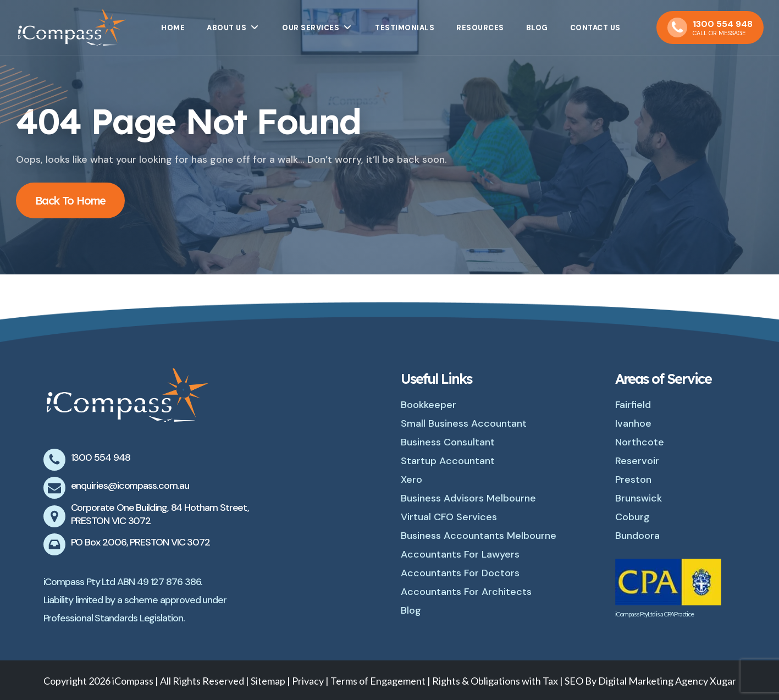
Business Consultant (448, 442)
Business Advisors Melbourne (468, 498)
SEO (574, 681)
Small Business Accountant (464, 423)
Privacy (308, 681)
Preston (633, 479)
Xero (411, 479)
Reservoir (637, 461)
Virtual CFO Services (449, 517)
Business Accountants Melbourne (479, 536)
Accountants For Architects (466, 592)
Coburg (632, 517)
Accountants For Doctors (460, 573)
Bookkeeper (429, 405)
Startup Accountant (448, 461)
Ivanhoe (633, 423)
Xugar (723, 681)
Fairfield (633, 405)
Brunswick (639, 498)
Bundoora (637, 536)
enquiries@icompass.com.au (130, 486)
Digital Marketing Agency (653, 681)
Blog (411, 610)
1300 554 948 (101, 458)
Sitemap (268, 681)
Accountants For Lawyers (460, 554)
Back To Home (71, 200)
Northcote (640, 442)
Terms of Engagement (378, 681)
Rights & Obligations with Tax (495, 681)
